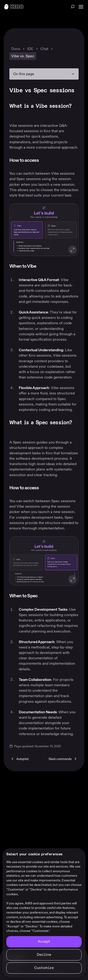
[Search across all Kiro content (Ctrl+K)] (73, 7)
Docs (16, 49)
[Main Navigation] (81, 7)
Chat (44, 49)
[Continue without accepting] (44, 955)
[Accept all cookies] (44, 942)
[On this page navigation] (44, 74)
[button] (44, 230)
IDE (30, 49)
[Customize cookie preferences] (44, 968)
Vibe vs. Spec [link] (23, 56)
